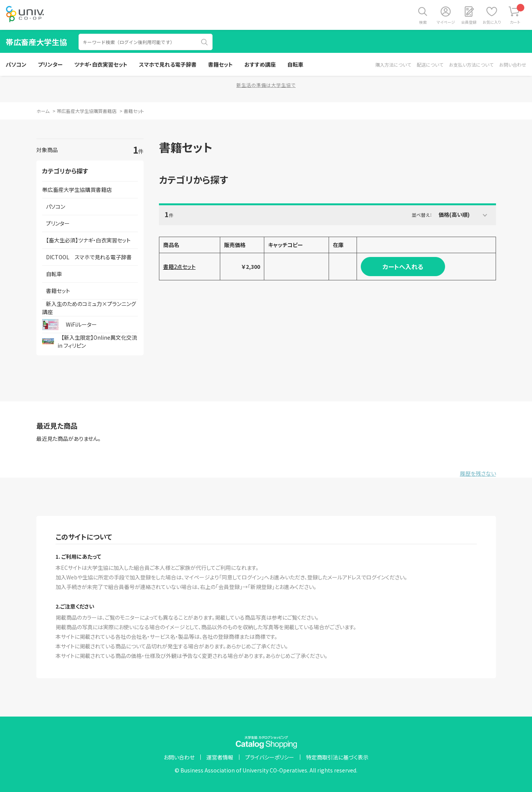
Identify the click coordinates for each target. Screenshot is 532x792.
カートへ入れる (403, 267)
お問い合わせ (513, 65)
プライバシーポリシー (270, 757)
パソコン (16, 64)
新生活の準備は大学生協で (266, 85)
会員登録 (469, 22)
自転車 (295, 64)
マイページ (446, 22)
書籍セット (220, 64)
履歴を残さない (478, 473)
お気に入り (492, 22)
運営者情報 (220, 757)
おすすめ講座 (260, 64)
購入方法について (393, 65)
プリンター (50, 64)
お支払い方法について (471, 65)
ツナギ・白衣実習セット (101, 64)
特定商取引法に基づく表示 (337, 757)
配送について (430, 65)
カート (517, 14)
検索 (423, 22)
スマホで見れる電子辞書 (168, 64)
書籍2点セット (179, 267)
